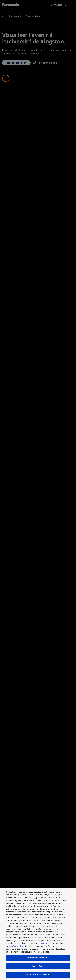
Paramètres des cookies (38, 958)
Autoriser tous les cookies (38, 974)
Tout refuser (38, 966)
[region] (38, 934)
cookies (45, 943)
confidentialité (16, 946)
